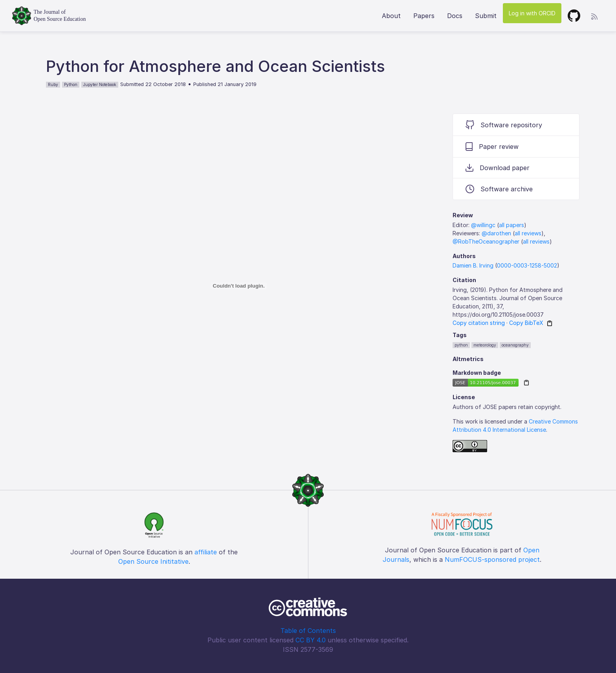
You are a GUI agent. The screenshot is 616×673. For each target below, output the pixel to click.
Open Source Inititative (153, 561)
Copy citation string (479, 323)
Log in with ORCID (532, 13)
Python (71, 84)
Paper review (492, 147)
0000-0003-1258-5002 (527, 265)
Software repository (504, 125)
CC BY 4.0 (311, 640)
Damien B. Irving (473, 265)
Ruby (53, 84)
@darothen (496, 233)
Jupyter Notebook (100, 84)
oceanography (515, 345)
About (391, 16)
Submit (486, 16)
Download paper (498, 168)
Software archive (499, 189)
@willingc (483, 225)
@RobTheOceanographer (486, 241)
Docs (455, 16)
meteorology (485, 345)
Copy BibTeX (526, 323)
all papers (511, 225)
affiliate (206, 552)
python (461, 345)
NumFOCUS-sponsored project (492, 559)
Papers (424, 16)
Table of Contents (308, 631)
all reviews (528, 233)
